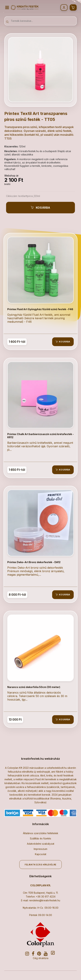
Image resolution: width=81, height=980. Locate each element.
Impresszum (40, 849)
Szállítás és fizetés (40, 838)
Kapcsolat (41, 854)
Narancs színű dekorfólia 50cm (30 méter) (34, 687)
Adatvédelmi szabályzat (41, 844)
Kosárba (40, 208)
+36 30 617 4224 (46, 897)
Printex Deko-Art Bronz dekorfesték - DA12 (34, 562)
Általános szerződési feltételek (41, 833)
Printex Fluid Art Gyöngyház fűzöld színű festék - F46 (40, 309)
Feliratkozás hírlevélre (40, 865)
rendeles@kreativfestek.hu (45, 900)
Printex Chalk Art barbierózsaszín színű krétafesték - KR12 (40, 436)
